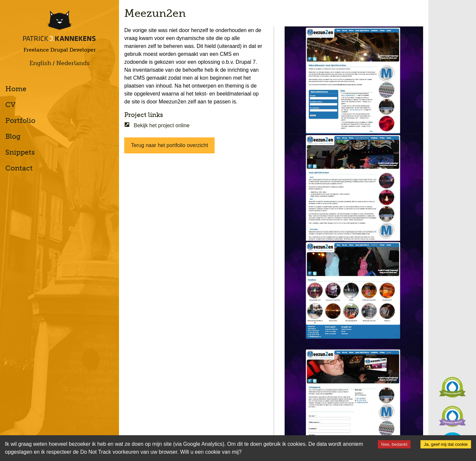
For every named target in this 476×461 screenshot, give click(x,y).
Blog (13, 136)
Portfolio (20, 120)
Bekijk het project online (157, 125)
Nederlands (73, 63)
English (40, 63)
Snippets (20, 152)
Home (16, 89)
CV (10, 105)
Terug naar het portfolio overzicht (169, 145)
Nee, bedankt (394, 444)
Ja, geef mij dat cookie (446, 444)
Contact (19, 168)
